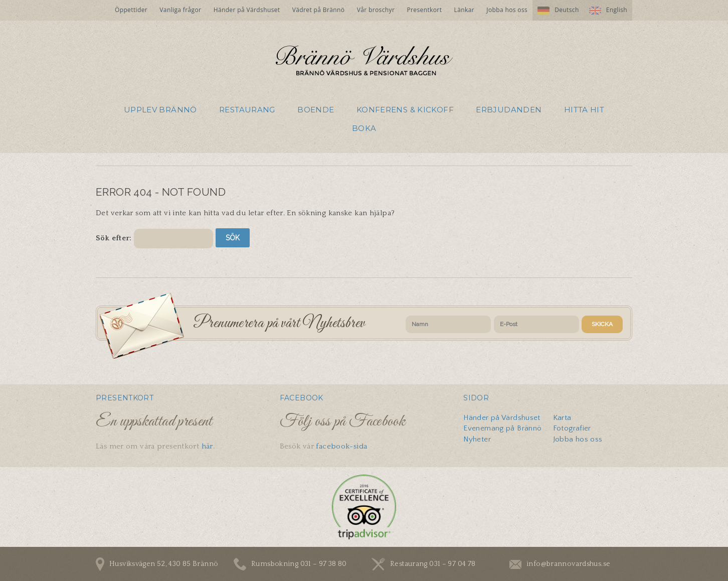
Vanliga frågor (180, 10)
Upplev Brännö (160, 110)
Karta (562, 418)
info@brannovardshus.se (568, 564)
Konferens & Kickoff (405, 110)
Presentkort (425, 10)
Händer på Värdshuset (247, 10)
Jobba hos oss (507, 10)
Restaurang (247, 110)
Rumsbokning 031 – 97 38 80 (299, 564)
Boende (316, 110)
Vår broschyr (376, 10)
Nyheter (477, 439)
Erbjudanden (509, 110)
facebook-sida (341, 446)
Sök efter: (114, 238)
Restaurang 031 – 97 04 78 (433, 564)
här (207, 446)
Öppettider (131, 10)
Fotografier (572, 428)
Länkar (464, 10)
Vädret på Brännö (319, 10)
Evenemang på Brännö (502, 428)
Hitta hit (584, 110)
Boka (364, 128)
